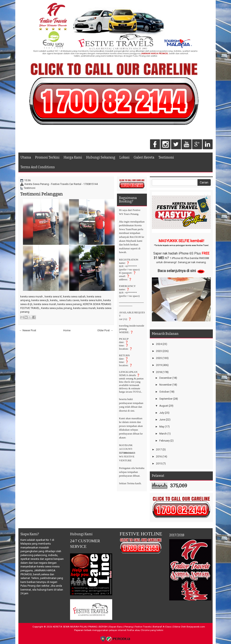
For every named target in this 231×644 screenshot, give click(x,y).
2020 (159, 358)
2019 (159, 365)
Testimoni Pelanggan (42, 194)
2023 (159, 351)
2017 (159, 449)
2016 (159, 456)
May (162, 427)
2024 (159, 344)
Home (67, 330)
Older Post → (105, 330)
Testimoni (166, 157)
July (162, 413)
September (166, 399)
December (166, 378)
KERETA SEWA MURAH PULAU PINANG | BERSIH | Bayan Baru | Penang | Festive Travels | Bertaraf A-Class (112, 627)
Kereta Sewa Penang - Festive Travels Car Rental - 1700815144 (61, 184)
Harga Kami (73, 157)
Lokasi (124, 157)
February (164, 441)
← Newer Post (28, 330)
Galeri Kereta (144, 157)
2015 (159, 463)
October (164, 392)
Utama (26, 157)
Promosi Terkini (47, 157)
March (163, 434)
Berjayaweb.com (196, 627)
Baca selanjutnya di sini (177, 271)
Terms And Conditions (38, 167)
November (166, 385)
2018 (159, 372)
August (164, 406)
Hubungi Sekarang (101, 157)
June (162, 420)
